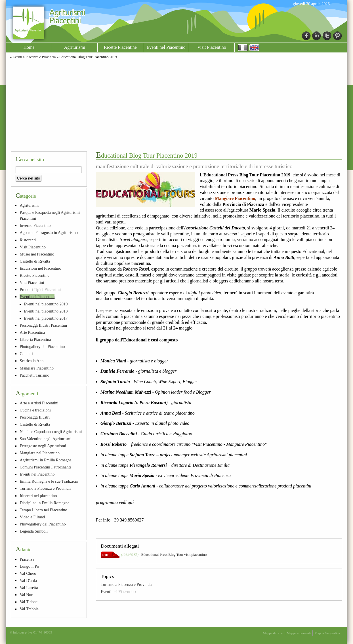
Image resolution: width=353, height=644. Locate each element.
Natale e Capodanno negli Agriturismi (51, 432)
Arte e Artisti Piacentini (39, 403)
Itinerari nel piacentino (38, 496)
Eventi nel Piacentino (166, 47)
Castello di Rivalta (35, 261)
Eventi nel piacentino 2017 (46, 318)
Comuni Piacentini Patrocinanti (45, 467)
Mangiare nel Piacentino (40, 453)
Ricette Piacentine (120, 47)
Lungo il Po (29, 566)
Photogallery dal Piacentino (42, 347)
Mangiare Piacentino (36, 368)
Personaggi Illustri (35, 417)
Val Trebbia (29, 609)
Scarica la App (31, 361)
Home (29, 47)
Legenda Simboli (34, 531)
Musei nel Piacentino (37, 254)
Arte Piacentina (32, 332)
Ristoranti (28, 240)
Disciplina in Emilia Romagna (44, 503)
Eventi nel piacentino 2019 (46, 304)
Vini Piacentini (32, 282)
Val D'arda (28, 580)
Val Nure (27, 595)
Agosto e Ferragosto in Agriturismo (49, 233)
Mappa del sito (273, 633)
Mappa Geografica (327, 633)
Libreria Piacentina (35, 339)
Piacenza (27, 559)
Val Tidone (29, 602)
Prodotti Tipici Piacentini (40, 290)
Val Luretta (29, 588)
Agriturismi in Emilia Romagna (46, 460)
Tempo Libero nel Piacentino (43, 510)
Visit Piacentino (212, 47)
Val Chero (28, 573)
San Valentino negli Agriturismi (45, 439)
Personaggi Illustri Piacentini (43, 325)
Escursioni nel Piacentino (40, 268)
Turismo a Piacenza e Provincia (127, 584)
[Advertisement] (176, 104)
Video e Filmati (32, 517)
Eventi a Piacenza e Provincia (34, 57)
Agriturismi (75, 47)
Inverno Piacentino (35, 225)
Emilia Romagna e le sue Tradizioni (49, 481)
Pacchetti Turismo (34, 375)
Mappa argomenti (299, 633)
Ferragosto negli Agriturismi (43, 446)
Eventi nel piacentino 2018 (46, 311)
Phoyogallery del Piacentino (43, 524)
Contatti (26, 354)
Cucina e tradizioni (35, 410)
